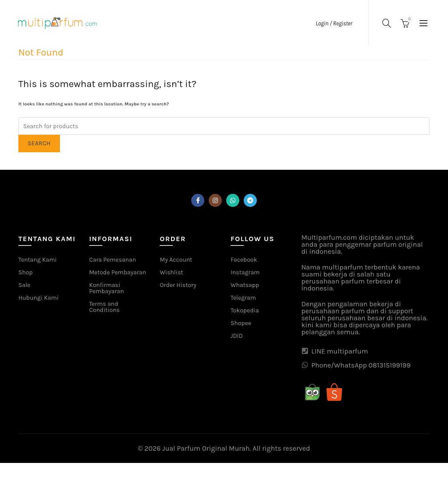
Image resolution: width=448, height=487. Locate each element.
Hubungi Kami (38, 298)
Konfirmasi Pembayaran (107, 288)
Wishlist (171, 272)
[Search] (387, 23)
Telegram (243, 298)
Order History (178, 285)
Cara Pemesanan (113, 260)
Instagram (245, 272)
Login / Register (334, 23)
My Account (176, 260)
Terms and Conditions (105, 307)
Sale (24, 285)
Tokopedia (245, 310)
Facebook (244, 260)
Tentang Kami (38, 260)
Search (39, 143)
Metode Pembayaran (118, 272)
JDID (237, 336)
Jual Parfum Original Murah (206, 448)
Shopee (241, 323)
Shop (26, 272)
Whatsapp (245, 285)
